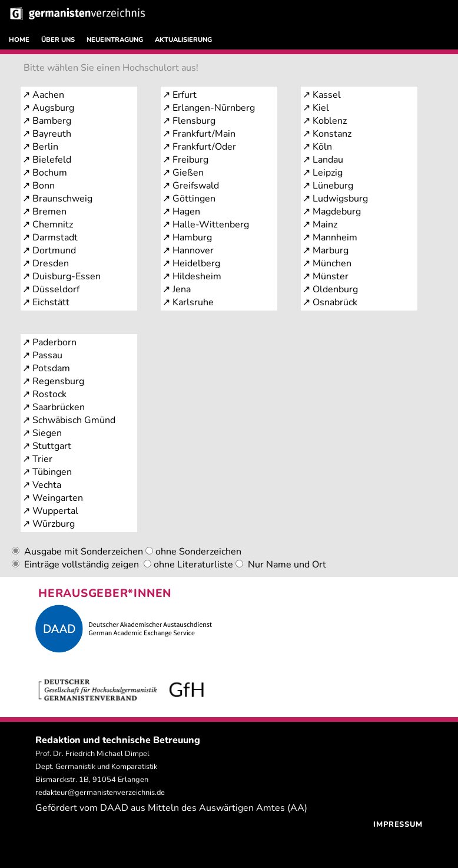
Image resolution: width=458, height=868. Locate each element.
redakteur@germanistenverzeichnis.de (100, 793)
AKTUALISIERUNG (183, 40)
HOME (19, 40)
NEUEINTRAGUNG (115, 40)
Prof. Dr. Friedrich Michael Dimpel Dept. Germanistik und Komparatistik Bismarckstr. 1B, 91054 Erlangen (96, 767)
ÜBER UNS (58, 40)
